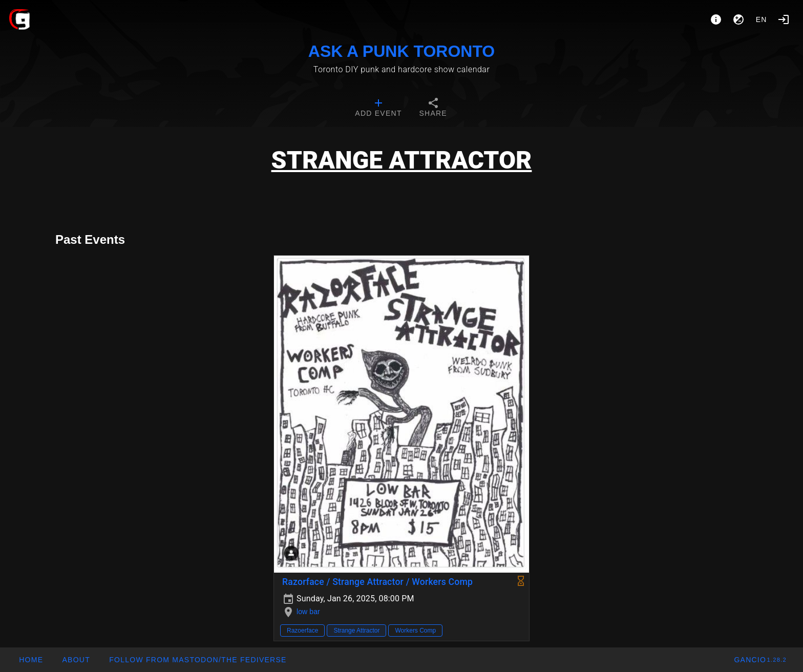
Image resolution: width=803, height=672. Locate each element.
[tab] (378, 109)
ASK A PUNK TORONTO (401, 51)
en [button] (762, 19)
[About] (716, 19)
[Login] (784, 19)
